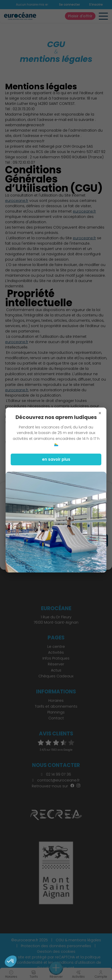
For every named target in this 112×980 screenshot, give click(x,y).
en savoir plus (56, 459)
